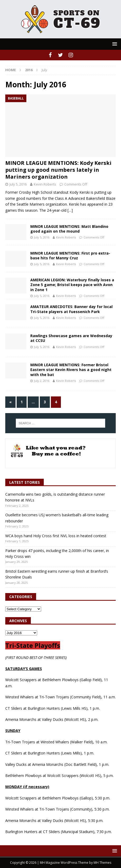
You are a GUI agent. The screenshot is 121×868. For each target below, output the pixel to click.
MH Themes (102, 863)
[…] (70, 210)
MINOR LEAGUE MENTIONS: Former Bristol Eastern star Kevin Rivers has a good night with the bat (71, 370)
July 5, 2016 (18, 184)
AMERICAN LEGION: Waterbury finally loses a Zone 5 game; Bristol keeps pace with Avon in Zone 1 (72, 285)
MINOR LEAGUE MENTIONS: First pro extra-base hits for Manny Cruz (70, 256)
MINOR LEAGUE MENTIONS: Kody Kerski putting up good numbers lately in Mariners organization (58, 170)
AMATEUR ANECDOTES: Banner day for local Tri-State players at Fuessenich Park (71, 309)
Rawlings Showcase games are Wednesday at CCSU (71, 338)
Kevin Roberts (45, 184)
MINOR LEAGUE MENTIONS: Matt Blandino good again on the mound (69, 229)
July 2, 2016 (42, 381)
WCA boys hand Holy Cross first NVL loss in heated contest (56, 536)
